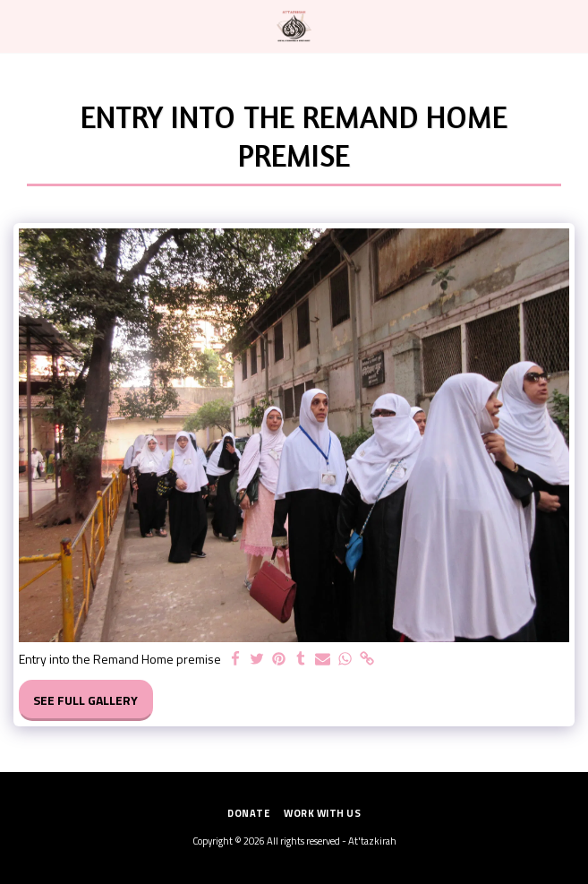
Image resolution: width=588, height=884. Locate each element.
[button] (20, 26)
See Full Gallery (85, 700)
